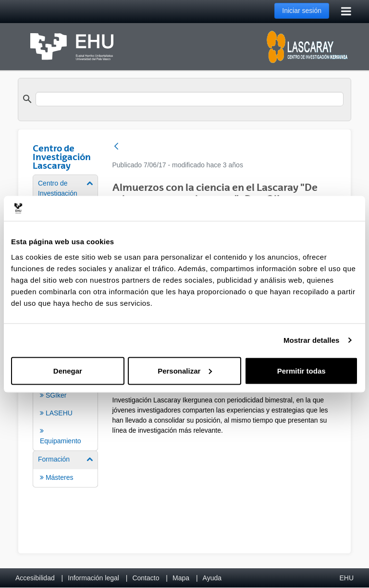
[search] (190, 99)
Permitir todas (301, 370)
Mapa (181, 578)
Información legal (93, 578)
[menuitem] (65, 395)
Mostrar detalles (312, 340)
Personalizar (185, 370)
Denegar (68, 370)
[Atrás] (116, 147)
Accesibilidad (35, 578)
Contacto (146, 578)
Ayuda (212, 578)
